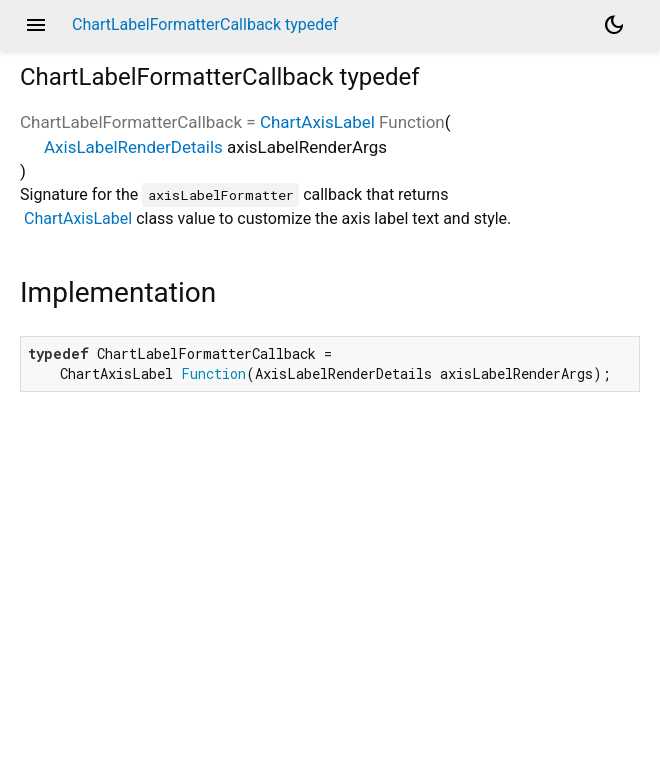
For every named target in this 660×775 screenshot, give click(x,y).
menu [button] (36, 25)
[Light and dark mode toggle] (614, 25)
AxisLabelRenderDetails (133, 147)
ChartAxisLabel (317, 122)
